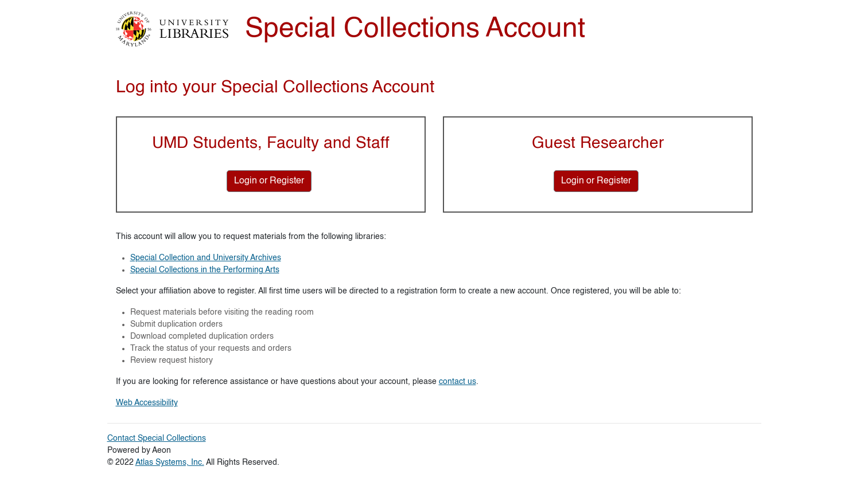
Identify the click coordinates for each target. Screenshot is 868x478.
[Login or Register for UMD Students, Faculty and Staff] (269, 181)
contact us (458, 382)
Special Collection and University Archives (206, 258)
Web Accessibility (147, 403)
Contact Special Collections (157, 438)
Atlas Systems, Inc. (170, 463)
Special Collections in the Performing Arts (205, 270)
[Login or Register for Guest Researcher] (596, 181)
